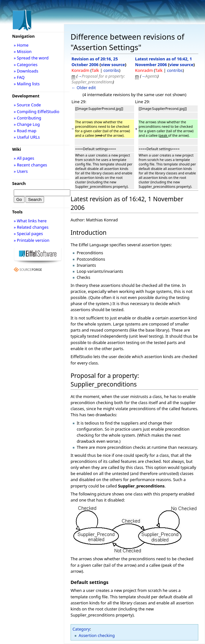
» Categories (26, 65)
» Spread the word (31, 58)
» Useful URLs (27, 137)
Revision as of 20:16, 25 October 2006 (95, 62)
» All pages (24, 158)
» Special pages (28, 234)
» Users (21, 171)
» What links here (30, 221)
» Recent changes (30, 165)
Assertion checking (97, 635)
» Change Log (27, 124)
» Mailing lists (27, 84)
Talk (95, 70)
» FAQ (19, 77)
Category (81, 629)
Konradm (80, 70)
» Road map (25, 131)
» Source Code (27, 105)
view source (113, 65)
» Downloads (26, 71)
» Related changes (31, 227)
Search (19, 183)
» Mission (23, 51)
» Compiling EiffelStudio (37, 111)
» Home (21, 45)
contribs (111, 70)
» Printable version (32, 240)
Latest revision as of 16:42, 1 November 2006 (163, 62)
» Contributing (27, 118)
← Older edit (84, 88)
